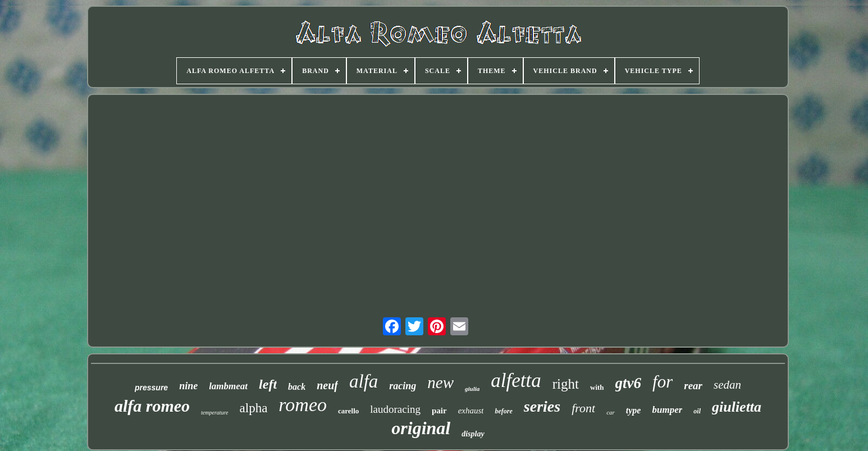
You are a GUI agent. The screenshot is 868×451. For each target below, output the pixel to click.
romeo (303, 405)
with (597, 387)
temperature (215, 413)
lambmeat (228, 386)
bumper (667, 410)
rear (693, 386)
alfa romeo (152, 406)
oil (697, 411)
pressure (151, 388)
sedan (727, 385)
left (268, 384)
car (611, 412)
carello (348, 411)
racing (403, 386)
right (566, 384)
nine (188, 386)
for (663, 382)
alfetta (516, 381)
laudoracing (395, 409)
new (440, 382)
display (473, 434)
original (421, 428)
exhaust (471, 411)
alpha (254, 408)
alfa (364, 381)
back (297, 387)
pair (439, 411)
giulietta (737, 407)
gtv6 (629, 383)
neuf (327, 385)
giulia (472, 389)
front (583, 408)
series (542, 406)
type (634, 410)
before (503, 411)
